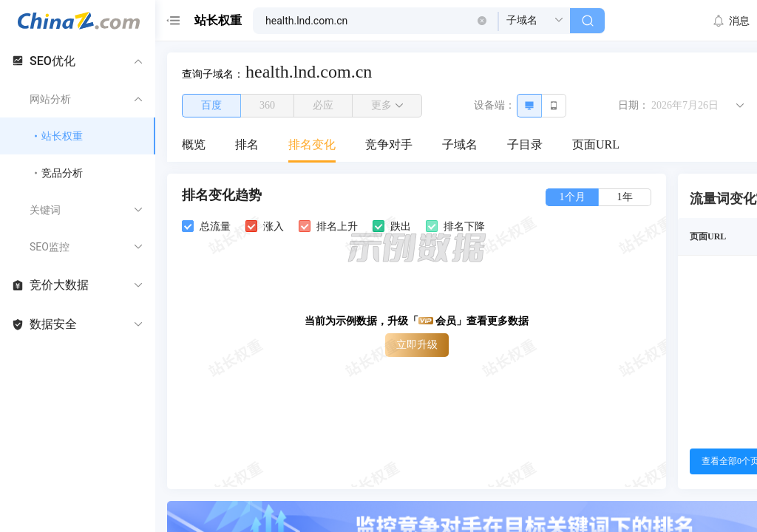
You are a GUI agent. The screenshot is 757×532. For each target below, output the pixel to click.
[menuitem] (194, 146)
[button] (482, 21)
